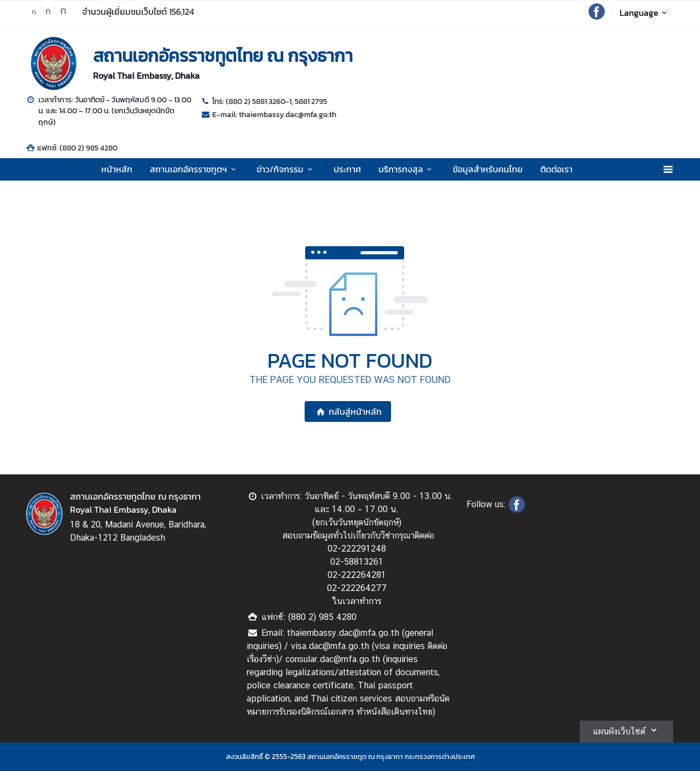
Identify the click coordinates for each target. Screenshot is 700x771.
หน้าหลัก (117, 169)
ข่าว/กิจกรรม (286, 169)
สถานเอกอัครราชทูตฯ (194, 169)
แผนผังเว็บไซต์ (626, 730)
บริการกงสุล (407, 169)
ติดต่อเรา (556, 169)
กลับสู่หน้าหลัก (348, 411)
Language (645, 13)
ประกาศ (347, 169)
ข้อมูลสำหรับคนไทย (488, 169)
